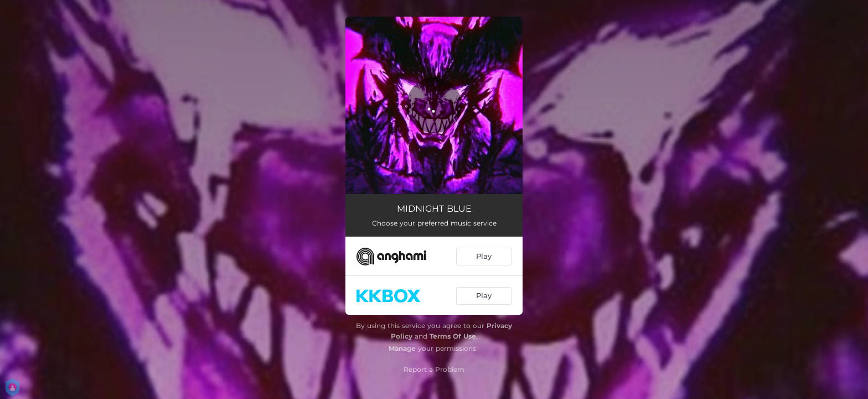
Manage (402, 348)
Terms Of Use (453, 336)
